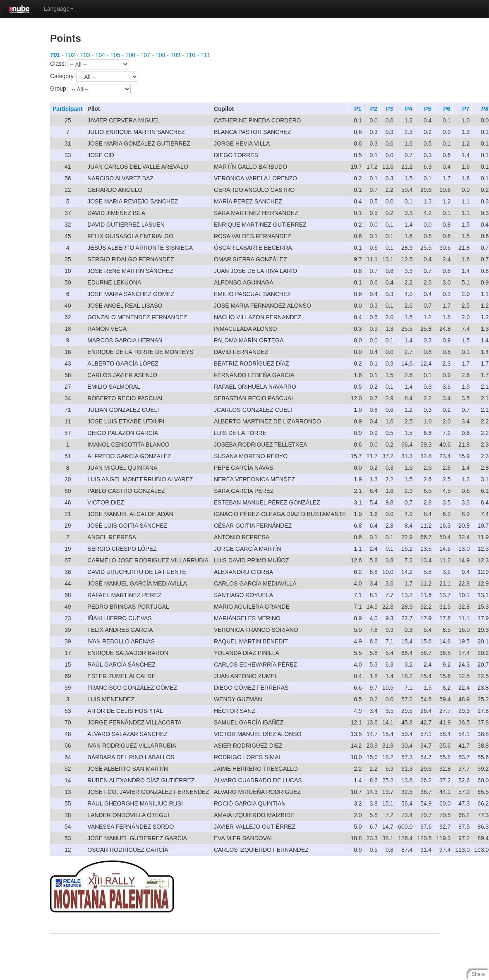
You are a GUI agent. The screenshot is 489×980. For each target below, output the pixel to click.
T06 (130, 55)
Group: (90, 89)
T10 (190, 55)
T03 (85, 55)
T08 (160, 55)
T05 (115, 55)
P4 (409, 109)
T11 (205, 55)
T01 (55, 55)
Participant (67, 109)
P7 (466, 109)
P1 (358, 109)
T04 (100, 55)
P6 (447, 109)
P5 (428, 109)
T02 (70, 55)
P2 (374, 109)
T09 (175, 55)
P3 (390, 109)
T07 (145, 55)
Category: (94, 77)
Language (59, 9)
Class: (90, 64)
